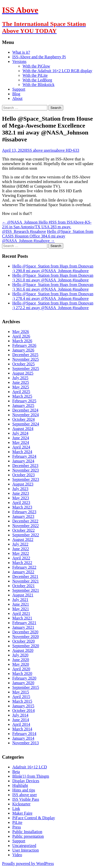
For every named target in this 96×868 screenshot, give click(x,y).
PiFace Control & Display (34, 818)
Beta (16, 772)
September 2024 (26, 424)
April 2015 (21, 697)
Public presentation (28, 836)
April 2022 (21, 558)
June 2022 (21, 549)
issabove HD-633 (65, 150)
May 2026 (21, 332)
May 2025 (21, 387)
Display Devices (26, 781)
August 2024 (23, 429)
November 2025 (26, 359)
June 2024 (21, 438)
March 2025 (22, 396)
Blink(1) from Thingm (31, 776)
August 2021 (23, 595)
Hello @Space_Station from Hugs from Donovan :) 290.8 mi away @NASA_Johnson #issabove (53, 268)
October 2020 (24, 641)
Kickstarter (21, 804)
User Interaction (26, 850)
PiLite (17, 822)
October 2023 (24, 475)
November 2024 (26, 415)
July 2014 (20, 715)
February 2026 (24, 345)
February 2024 (24, 456)
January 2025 (23, 406)
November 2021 (26, 581)
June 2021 (21, 604)
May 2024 (21, 442)
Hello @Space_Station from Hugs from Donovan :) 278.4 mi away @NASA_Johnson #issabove (53, 296)
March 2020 (22, 674)
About (17, 98)
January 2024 (23, 461)
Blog (16, 94)
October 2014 (24, 710)
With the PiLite (35, 75)
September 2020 (26, 646)
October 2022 (24, 530)
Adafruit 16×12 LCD (30, 767)
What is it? (21, 52)
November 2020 (26, 637)
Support (19, 89)
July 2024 (20, 433)
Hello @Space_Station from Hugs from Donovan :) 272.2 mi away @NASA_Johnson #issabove (53, 305)
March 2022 (22, 563)
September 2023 (26, 479)
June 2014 (21, 720)
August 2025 (23, 373)
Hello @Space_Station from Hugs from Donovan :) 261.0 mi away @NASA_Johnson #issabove (53, 278)
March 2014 (22, 729)
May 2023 (21, 498)
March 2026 (22, 341)
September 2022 (26, 535)
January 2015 (23, 706)
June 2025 (21, 382)
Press (17, 827)
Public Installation (27, 832)
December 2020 (25, 632)
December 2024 (25, 410)
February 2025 (24, 401)
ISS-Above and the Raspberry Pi (39, 57)
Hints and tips (24, 790)
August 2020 (23, 650)
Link (16, 809)
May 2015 (21, 692)
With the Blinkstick (39, 85)
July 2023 (20, 489)
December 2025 (25, 355)
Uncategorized (24, 846)
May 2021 (21, 609)
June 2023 (21, 493)
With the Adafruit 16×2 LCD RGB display (57, 71)
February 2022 (24, 567)
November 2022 (26, 526)
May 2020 (21, 664)
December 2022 (25, 521)
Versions (19, 61)
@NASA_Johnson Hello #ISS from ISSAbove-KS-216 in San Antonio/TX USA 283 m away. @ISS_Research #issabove (47, 227)
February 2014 (24, 734)
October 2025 (24, 364)
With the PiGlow (36, 66)
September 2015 (26, 687)
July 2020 (20, 655)
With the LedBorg (37, 80)
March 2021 (22, 618)
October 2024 (24, 419)
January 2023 (23, 516)
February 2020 (24, 678)
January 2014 (23, 738)
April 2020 (21, 669)
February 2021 (24, 623)
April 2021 (21, 613)
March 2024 (22, 452)
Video (17, 855)
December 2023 (25, 466)
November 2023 (26, 470)
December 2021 (25, 576)
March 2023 (22, 507)
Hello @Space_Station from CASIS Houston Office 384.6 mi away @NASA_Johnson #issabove (48, 236)
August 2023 (23, 484)
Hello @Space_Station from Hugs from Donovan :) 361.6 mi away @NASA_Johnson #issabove (53, 287)
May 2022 (21, 553)
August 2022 (23, 540)
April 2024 (21, 447)
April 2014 (21, 724)
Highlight (20, 785)
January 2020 (23, 683)
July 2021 (20, 600)
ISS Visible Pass (26, 799)
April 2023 (21, 503)
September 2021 (26, 590)
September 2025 (26, 369)
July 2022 (20, 544)
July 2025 (20, 378)
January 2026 (23, 350)
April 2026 (21, 336)
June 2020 (21, 660)
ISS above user (38, 150)
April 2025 (21, 392)
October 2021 (24, 586)
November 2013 (26, 743)
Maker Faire (22, 813)
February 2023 (24, 512)
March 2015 (22, 701)
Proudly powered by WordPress (28, 864)
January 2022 (23, 572)
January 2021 (23, 627)
